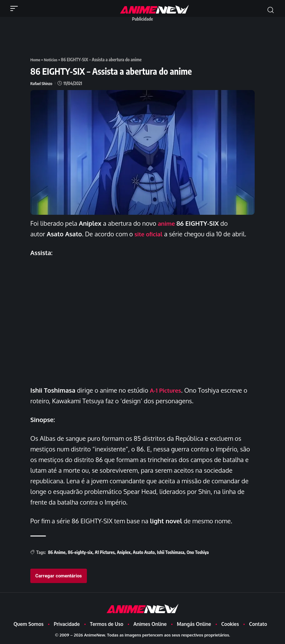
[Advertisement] (144, 38)
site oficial (149, 234)
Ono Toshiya (198, 552)
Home (36, 60)
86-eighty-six (80, 552)
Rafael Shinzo (42, 83)
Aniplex (124, 552)
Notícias (52, 60)
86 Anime (57, 552)
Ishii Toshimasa (170, 552)
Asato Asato (144, 552)
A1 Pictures (105, 552)
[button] (16, 8)
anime (167, 223)
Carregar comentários (59, 576)
